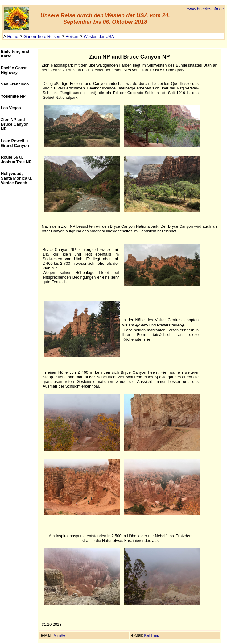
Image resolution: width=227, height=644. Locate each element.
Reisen (71, 37)
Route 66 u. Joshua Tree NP (16, 160)
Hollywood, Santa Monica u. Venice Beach (17, 178)
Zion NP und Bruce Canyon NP (15, 124)
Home (12, 37)
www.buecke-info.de (206, 9)
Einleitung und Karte (15, 54)
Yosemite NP (13, 96)
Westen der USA (98, 37)
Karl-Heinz (152, 635)
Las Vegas (11, 108)
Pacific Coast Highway (14, 70)
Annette (59, 635)
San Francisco (15, 84)
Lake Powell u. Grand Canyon (15, 143)
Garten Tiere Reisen (41, 37)
